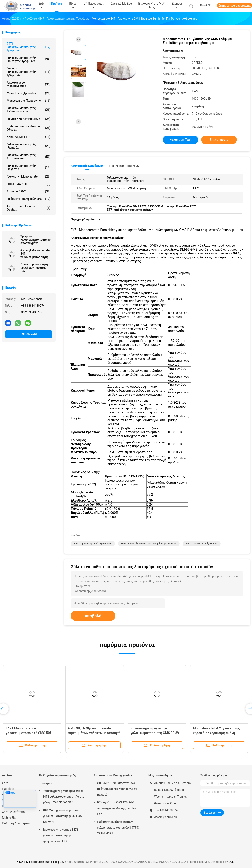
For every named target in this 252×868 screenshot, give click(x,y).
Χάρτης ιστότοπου (14, 812)
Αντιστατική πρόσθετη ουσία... (29, 208)
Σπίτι (5, 783)
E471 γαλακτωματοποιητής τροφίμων (58, 779)
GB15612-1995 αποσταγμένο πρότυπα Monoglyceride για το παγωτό (117, 789)
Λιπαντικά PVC (29, 191)
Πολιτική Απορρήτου (16, 823)
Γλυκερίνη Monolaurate (29, 177)
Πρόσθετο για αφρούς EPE (29, 199)
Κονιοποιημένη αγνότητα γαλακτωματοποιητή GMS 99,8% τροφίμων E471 (155, 733)
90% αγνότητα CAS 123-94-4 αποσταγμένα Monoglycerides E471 (117, 808)
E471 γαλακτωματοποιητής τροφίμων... (29, 47)
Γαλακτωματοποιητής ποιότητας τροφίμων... (29, 59)
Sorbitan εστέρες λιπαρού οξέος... (29, 128)
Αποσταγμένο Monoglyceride (29, 84)
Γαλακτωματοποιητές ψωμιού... (29, 146)
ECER (232, 862)
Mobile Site (9, 818)
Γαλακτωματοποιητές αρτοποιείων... (29, 157)
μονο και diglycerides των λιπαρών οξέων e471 (149, 544)
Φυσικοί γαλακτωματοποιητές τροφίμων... (29, 72)
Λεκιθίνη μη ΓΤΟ (29, 137)
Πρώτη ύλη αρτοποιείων (29, 119)
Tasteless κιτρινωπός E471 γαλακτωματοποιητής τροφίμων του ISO (60, 835)
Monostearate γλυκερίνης (29, 101)
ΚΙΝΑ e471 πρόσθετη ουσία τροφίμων (41, 862)
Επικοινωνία (29, 334)
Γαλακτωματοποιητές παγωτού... (29, 167)
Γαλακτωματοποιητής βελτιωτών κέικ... (29, 110)
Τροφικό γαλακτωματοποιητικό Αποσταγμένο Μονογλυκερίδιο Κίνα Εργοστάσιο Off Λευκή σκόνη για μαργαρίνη (36, 240)
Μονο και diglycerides (29, 93)
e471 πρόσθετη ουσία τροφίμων (93, 544)
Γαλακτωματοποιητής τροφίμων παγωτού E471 (35, 268)
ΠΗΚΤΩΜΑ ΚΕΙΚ (29, 184)
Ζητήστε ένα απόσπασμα (234, 6)
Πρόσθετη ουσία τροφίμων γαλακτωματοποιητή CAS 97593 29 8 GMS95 (118, 828)
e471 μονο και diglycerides (202, 544)
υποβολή (93, 616)
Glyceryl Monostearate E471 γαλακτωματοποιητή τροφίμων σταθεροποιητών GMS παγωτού (35, 254)
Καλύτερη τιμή (181, 140)
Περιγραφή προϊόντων (124, 166)
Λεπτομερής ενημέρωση (87, 166)
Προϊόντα (8, 789)
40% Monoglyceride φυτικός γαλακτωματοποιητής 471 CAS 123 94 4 (63, 816)
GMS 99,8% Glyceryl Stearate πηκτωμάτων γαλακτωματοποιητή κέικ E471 (94, 733)
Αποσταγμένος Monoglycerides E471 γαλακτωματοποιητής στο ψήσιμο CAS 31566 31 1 (63, 797)
